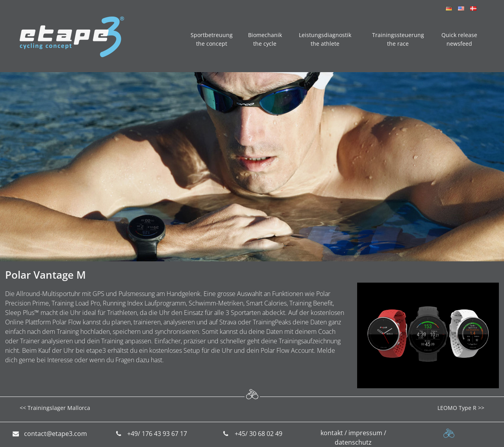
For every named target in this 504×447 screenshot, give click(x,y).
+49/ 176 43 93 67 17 (157, 434)
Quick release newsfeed (459, 39)
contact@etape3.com (56, 434)
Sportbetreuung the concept (212, 39)
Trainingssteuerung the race (398, 39)
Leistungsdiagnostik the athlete (325, 39)
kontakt (332, 433)
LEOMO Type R (457, 408)
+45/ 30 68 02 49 (258, 434)
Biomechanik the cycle (265, 39)
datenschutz (353, 442)
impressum (365, 433)
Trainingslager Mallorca (59, 408)
